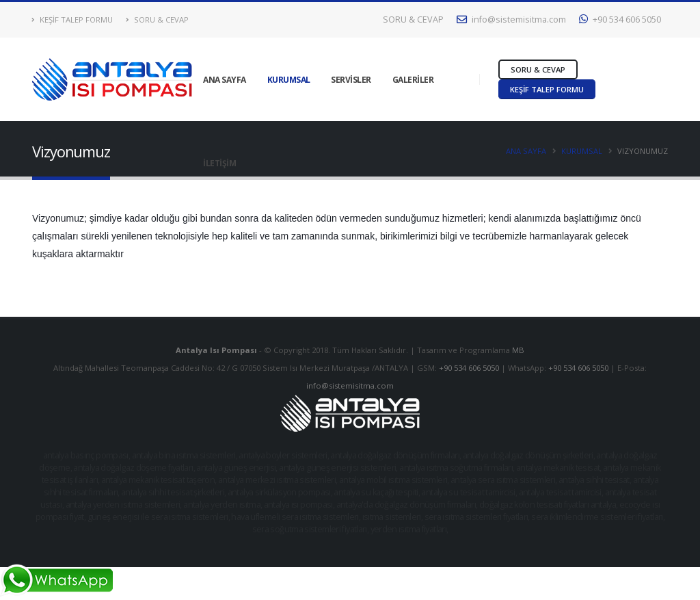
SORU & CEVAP (157, 19)
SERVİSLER (351, 80)
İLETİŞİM (219, 163)
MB (518, 350)
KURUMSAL (289, 80)
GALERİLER (413, 80)
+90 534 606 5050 (620, 19)
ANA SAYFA (225, 80)
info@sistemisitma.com (511, 19)
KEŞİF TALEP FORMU (72, 19)
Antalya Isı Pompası (217, 350)
